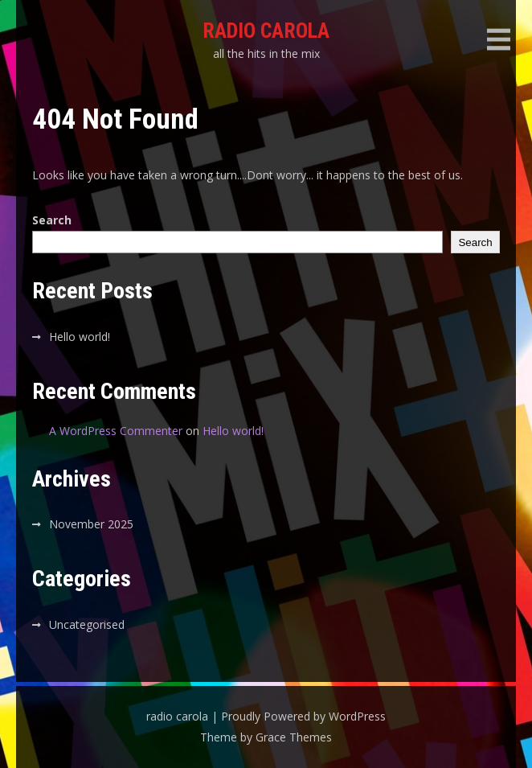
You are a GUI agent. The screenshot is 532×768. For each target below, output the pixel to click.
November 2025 (91, 524)
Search (52, 220)
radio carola (266, 31)
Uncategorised (87, 624)
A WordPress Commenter (116, 431)
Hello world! (80, 337)
